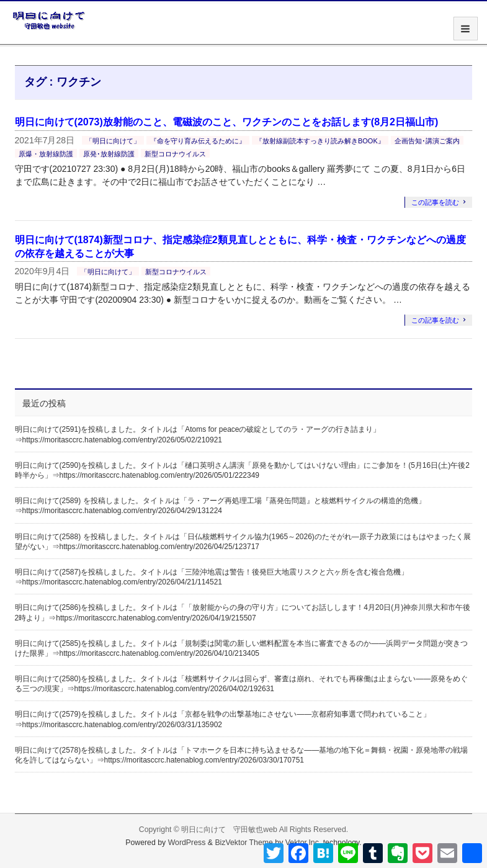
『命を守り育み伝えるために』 (198, 141)
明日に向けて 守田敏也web (229, 830)
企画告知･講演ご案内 (427, 141)
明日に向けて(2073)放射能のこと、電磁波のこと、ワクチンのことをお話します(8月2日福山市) (227, 122)
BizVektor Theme (244, 843)
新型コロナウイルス (175, 154)
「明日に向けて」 (113, 141)
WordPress (187, 843)
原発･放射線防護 (109, 154)
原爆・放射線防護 (46, 154)
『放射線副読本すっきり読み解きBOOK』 (320, 141)
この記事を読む (435, 202)
